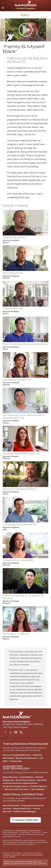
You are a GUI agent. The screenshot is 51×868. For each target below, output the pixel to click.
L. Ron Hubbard (37, 789)
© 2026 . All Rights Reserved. (22, 831)
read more (42, 863)
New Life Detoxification (27, 758)
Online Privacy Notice (10, 832)
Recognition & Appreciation (16, 786)
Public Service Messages (25, 811)
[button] (26, 821)
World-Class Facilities (26, 780)
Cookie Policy (25, 832)
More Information (11, 805)
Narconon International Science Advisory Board (25, 782)
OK (35, 863)
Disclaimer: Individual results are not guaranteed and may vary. (23, 835)
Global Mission (27, 777)
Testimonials (16, 761)
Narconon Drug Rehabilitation (17, 755)
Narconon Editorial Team (16, 789)
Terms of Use (36, 832)
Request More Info (22, 808)
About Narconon (10, 777)
